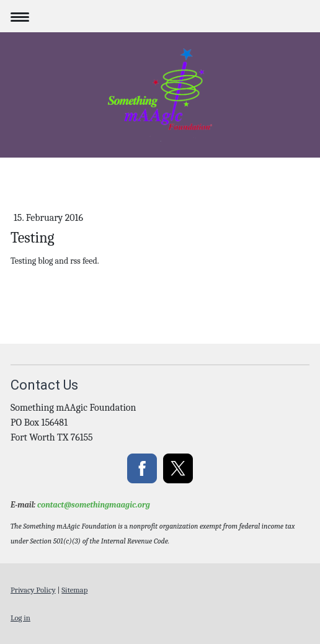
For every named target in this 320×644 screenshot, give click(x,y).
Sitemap (74, 590)
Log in (20, 618)
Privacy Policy (33, 590)
